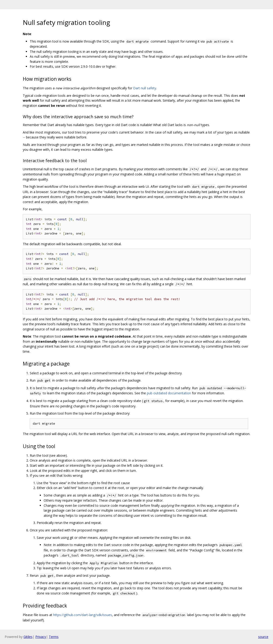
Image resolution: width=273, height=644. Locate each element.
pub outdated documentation (169, 393)
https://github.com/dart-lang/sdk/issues (83, 615)
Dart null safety (145, 88)
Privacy (41, 637)
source (263, 637)
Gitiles (28, 637)
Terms (54, 637)
